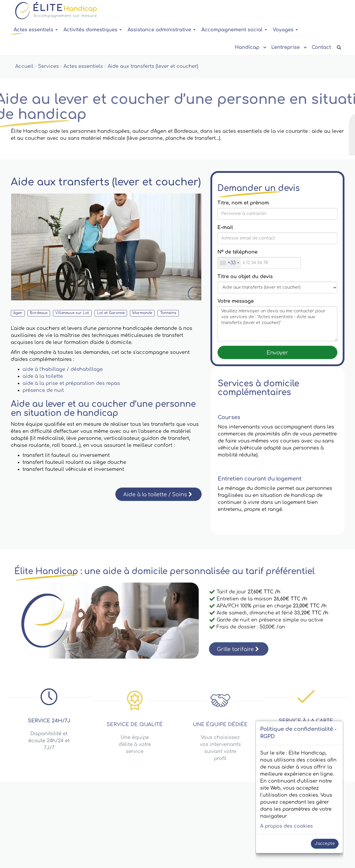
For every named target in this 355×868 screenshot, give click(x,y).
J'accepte (325, 844)
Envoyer (277, 353)
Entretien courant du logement (260, 479)
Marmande (142, 313)
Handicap (250, 47)
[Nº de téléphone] (259, 263)
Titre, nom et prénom (243, 203)
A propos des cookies (287, 826)
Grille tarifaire (238, 649)
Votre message (236, 301)
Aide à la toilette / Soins (158, 495)
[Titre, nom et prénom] (277, 214)
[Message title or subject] (277, 287)
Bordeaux (39, 313)
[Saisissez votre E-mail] (277, 238)
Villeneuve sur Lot (72, 313)
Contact (321, 47)
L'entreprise (289, 47)
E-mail (225, 228)
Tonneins (168, 313)
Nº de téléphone (237, 252)
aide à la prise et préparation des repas (71, 383)
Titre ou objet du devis (245, 277)
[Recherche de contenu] (339, 48)
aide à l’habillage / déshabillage (63, 369)
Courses (229, 417)
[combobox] (229, 263)
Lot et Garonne (111, 313)
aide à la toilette (43, 376)
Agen (18, 313)
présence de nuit (43, 390)
